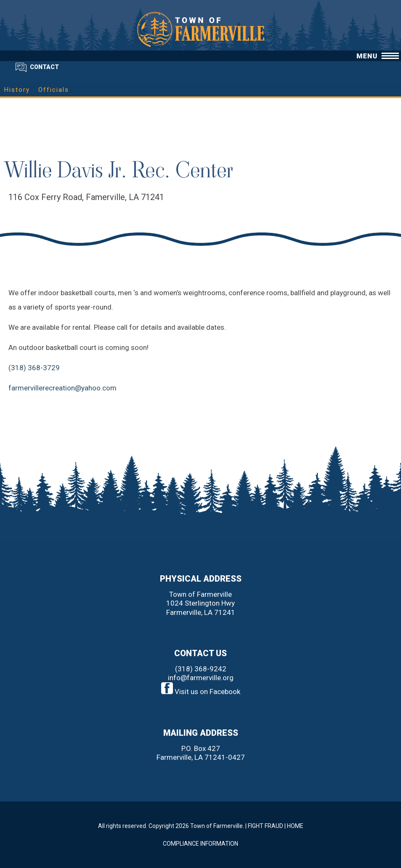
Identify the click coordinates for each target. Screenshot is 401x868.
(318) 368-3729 (34, 368)
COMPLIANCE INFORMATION (200, 844)
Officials (54, 90)
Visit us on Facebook (201, 692)
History (17, 90)
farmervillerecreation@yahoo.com (62, 388)
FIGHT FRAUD (266, 826)
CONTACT (44, 67)
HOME (295, 826)
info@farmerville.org (201, 678)
